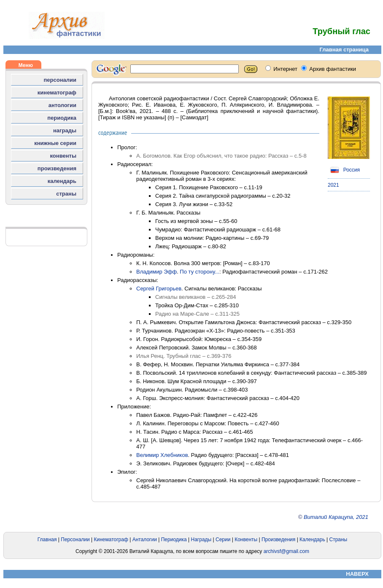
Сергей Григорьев (159, 289)
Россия (344, 170)
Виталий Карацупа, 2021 (336, 517)
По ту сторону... (200, 272)
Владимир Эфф (156, 272)
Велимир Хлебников (162, 455)
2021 (333, 185)
